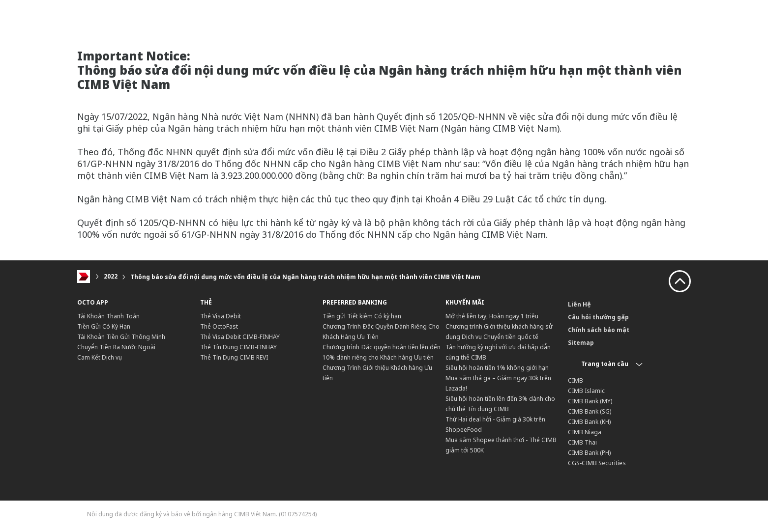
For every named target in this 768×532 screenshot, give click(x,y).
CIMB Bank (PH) (589, 453)
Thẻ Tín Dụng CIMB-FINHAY (238, 347)
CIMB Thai (582, 442)
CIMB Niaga (585, 432)
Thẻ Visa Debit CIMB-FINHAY (240, 337)
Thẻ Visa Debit (221, 316)
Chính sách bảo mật (599, 330)
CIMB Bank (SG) (590, 411)
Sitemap (581, 343)
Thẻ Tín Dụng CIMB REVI (234, 357)
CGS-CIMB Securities (597, 463)
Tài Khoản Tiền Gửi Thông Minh (121, 337)
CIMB (576, 380)
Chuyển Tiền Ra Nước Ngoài (116, 347)
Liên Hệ (579, 304)
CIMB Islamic (586, 391)
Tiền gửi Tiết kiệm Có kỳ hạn (362, 316)
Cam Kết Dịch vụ (100, 357)
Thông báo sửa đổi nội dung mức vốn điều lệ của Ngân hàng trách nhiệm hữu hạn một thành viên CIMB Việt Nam (305, 277)
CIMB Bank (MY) (590, 401)
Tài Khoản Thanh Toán (108, 316)
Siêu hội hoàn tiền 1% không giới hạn (497, 368)
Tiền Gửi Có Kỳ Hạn (104, 326)
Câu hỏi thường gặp (598, 317)
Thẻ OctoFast (219, 326)
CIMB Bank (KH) (589, 422)
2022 (111, 277)
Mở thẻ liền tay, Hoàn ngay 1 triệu (492, 316)
